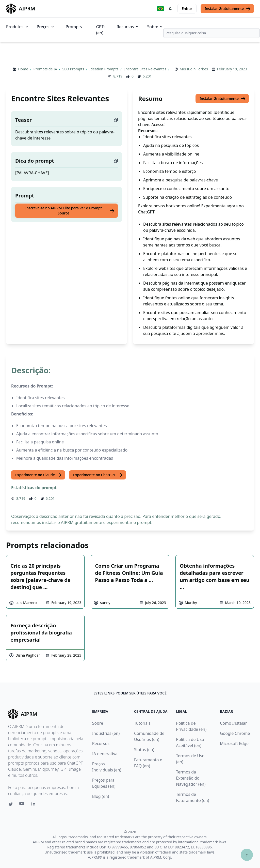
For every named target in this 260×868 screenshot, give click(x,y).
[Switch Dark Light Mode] (171, 9)
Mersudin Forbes (194, 69)
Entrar (187, 9)
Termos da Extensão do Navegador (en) (191, 778)
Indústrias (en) (106, 733)
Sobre (155, 27)
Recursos (128, 27)
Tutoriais (142, 723)
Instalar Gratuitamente (228, 9)
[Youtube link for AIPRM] (22, 805)
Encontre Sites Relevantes (145, 69)
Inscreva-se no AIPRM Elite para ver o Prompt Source (70, 211)
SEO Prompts (74, 69)
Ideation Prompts (104, 69)
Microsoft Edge (234, 743)
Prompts (74, 27)
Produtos (17, 27)
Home (23, 69)
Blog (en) (101, 796)
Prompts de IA (46, 69)
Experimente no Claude (39, 475)
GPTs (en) (101, 30)
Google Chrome (235, 733)
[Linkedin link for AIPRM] (35, 805)
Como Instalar (233, 723)
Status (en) (144, 750)
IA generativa (105, 754)
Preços (46, 27)
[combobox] (212, 33)
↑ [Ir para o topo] (247, 855)
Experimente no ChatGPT (98, 475)
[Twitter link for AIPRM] (11, 804)
